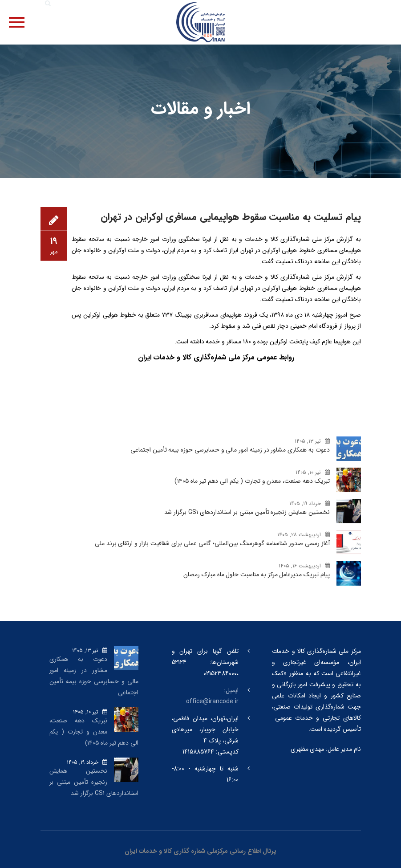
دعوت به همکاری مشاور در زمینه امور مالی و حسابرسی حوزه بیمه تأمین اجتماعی (230, 450)
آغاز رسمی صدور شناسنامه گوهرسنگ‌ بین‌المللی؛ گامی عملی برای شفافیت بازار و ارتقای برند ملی (212, 543)
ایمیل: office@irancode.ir (212, 696)
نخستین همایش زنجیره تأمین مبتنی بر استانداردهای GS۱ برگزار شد (247, 512)
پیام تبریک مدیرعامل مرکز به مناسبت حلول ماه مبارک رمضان (256, 575)
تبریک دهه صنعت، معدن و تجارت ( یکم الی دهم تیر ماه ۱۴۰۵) (252, 481)
